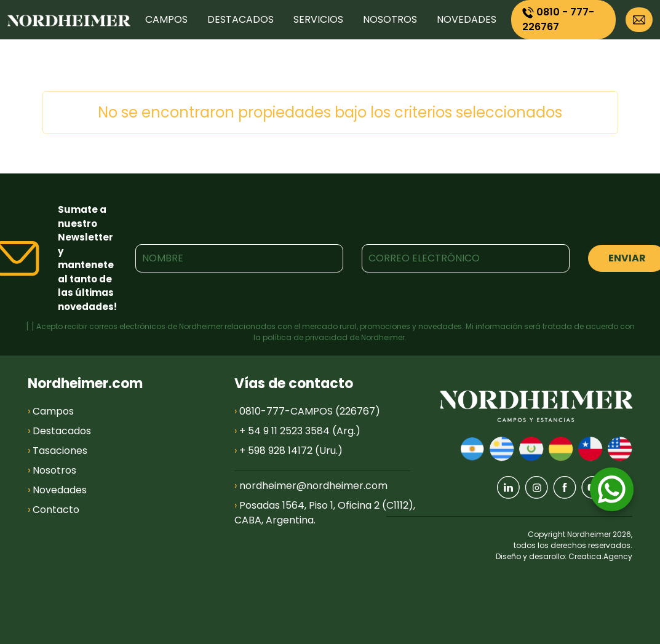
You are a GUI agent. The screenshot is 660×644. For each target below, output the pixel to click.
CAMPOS (166, 19)
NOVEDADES (467, 19)
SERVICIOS (318, 19)
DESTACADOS (241, 19)
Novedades (57, 490)
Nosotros (52, 470)
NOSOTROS (390, 19)
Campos (51, 411)
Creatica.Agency (600, 556)
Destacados (59, 431)
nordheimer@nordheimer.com (313, 486)
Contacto (54, 510)
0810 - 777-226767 (558, 19)
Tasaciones (58, 451)
